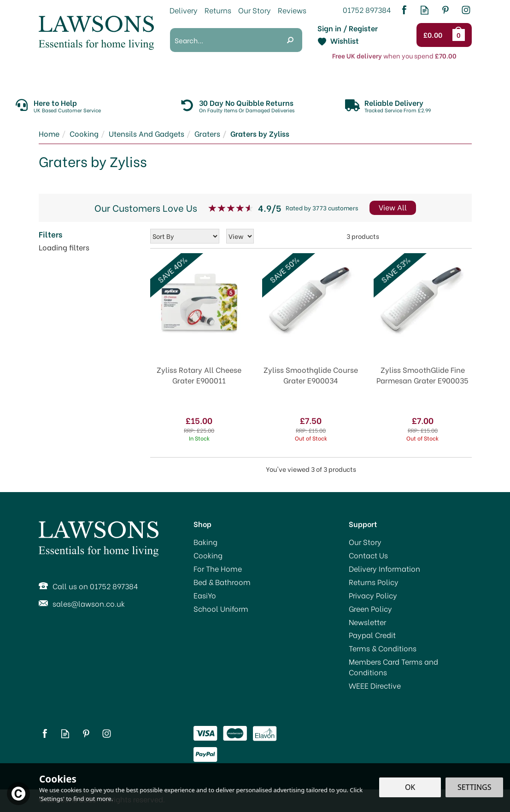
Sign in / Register (348, 28)
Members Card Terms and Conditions (393, 667)
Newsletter (367, 622)
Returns (218, 10)
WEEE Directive (375, 685)
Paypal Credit (372, 635)
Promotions (59, 77)
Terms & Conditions (383, 648)
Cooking (208, 555)
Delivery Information (384, 568)
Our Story (365, 542)
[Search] (224, 40)
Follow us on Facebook (404, 10)
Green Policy (370, 609)
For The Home (218, 568)
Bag (460, 35)
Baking (205, 542)
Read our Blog (425, 10)
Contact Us (368, 555)
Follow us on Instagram (466, 10)
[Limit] (240, 236)
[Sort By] (185, 236)
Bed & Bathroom (222, 582)
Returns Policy (374, 582)
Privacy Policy (373, 595)
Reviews (292, 10)
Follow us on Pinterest (445, 10)
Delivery (184, 10)
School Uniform (221, 609)
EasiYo (205, 595)
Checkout (435, 35)
